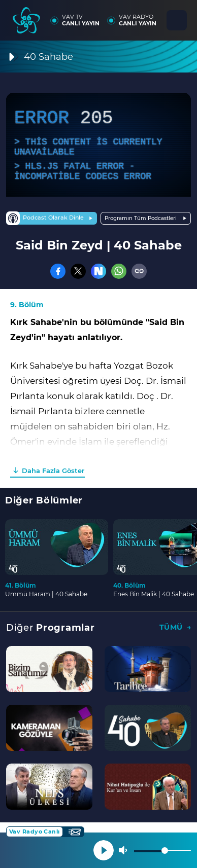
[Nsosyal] (98, 271)
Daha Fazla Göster (53, 471)
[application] (98, 145)
